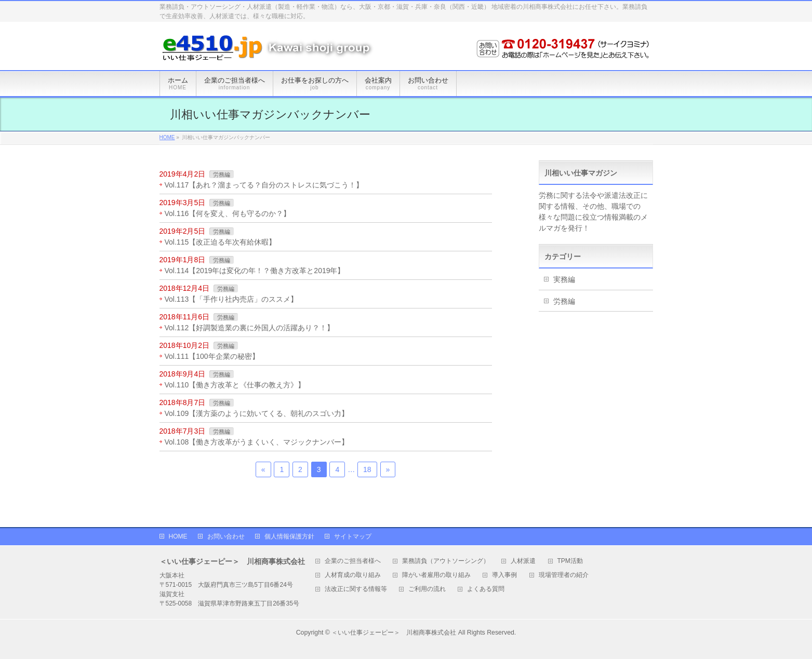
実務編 (564, 279)
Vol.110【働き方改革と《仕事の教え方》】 (235, 385)
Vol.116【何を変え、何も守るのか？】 (228, 213)
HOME (178, 536)
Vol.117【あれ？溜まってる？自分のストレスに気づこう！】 (264, 185)
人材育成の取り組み (353, 575)
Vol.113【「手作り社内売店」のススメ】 (231, 299)
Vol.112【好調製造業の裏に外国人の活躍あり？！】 (250, 328)
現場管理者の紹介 (564, 575)
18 (367, 469)
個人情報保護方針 (289, 536)
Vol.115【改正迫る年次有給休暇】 (221, 242)
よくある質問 (486, 589)
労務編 (222, 174)
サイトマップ (353, 536)
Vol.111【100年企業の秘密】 (212, 356)
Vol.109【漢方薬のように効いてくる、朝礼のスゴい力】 (257, 413)
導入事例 (504, 575)
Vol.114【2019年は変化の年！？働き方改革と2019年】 (255, 271)
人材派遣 (523, 561)
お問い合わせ (226, 536)
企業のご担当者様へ (353, 561)
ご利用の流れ (427, 589)
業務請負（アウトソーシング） (446, 561)
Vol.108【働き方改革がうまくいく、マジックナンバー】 (257, 442)
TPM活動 (570, 561)
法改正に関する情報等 (356, 589)
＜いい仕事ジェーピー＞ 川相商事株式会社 (394, 633)
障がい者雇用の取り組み (436, 575)
